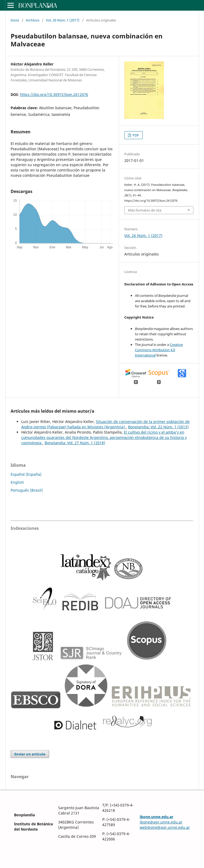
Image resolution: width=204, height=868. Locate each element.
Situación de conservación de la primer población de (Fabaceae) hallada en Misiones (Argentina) (105, 424)
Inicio (15, 20)
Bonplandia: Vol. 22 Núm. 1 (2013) (158, 427)
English (17, 482)
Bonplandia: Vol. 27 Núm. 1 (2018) (75, 443)
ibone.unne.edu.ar (156, 817)
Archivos (33, 20)
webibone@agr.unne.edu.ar (165, 827)
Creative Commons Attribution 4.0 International (159, 350)
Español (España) (26, 474)
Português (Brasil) (27, 490)
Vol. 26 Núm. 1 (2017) (63, 20)
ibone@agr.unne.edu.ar (161, 822)
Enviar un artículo (30, 754)
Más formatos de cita (145, 210)
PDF (135, 135)
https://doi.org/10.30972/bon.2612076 (54, 94)
